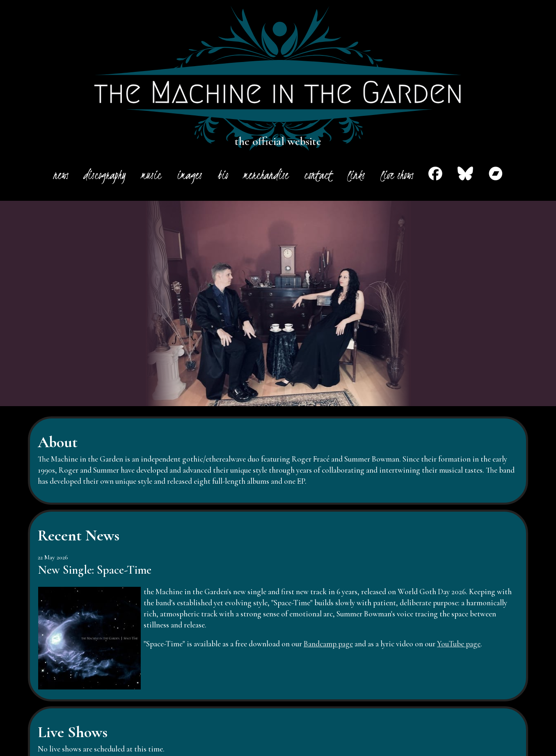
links (356, 175)
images (189, 175)
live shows (397, 175)
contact (318, 175)
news (61, 175)
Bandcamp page (328, 644)
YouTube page (459, 644)
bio (223, 175)
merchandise (266, 175)
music (151, 175)
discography (105, 175)
